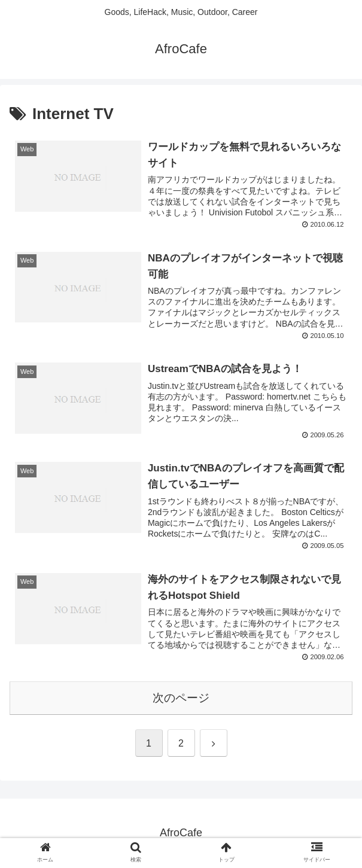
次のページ (181, 698)
